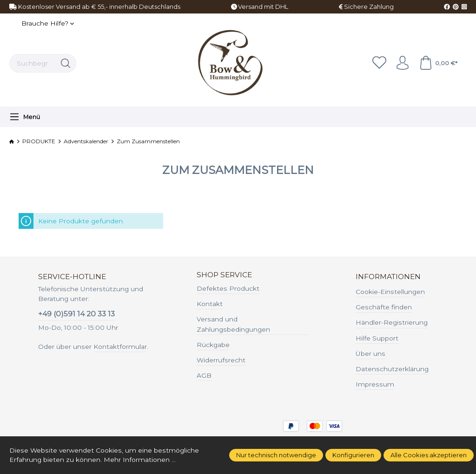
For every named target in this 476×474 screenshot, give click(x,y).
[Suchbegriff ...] (33, 63)
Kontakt (210, 304)
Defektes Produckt (228, 288)
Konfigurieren (353, 455)
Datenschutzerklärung (392, 369)
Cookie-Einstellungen (390, 292)
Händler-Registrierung (392, 322)
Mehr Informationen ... (140, 460)
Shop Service (224, 275)
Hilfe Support (377, 338)
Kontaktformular (120, 347)
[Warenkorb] (438, 63)
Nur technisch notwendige (276, 455)
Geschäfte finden (384, 307)
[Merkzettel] (379, 63)
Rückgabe (213, 345)
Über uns (370, 354)
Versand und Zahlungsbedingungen (233, 324)
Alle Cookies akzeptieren (429, 455)
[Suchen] (66, 63)
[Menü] (25, 117)
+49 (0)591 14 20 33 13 (76, 314)
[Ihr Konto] (403, 63)
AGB (204, 375)
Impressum (375, 384)
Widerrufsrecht (221, 360)
